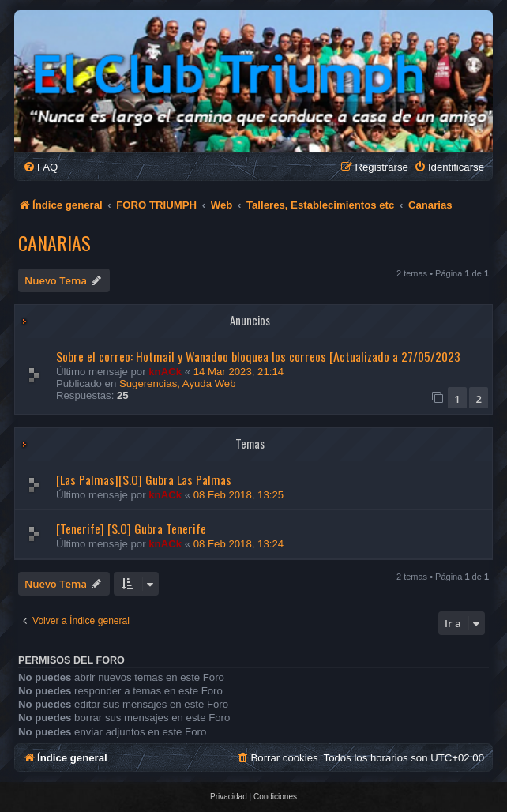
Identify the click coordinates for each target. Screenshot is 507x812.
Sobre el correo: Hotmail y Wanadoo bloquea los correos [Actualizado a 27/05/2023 (258, 356)
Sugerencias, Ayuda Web (178, 383)
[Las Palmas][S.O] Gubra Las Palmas (144, 479)
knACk (165, 372)
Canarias (54, 242)
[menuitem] (40, 167)
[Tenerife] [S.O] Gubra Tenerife (131, 528)
